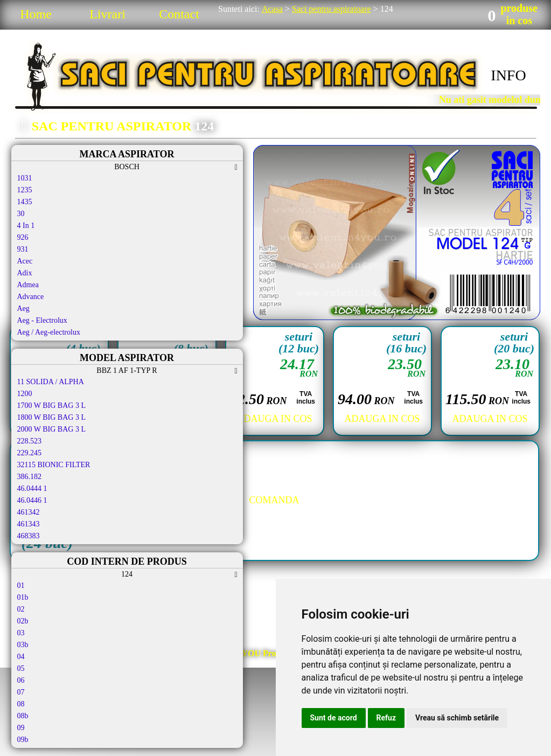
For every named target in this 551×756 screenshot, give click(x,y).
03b (23, 645)
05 (21, 668)
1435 (25, 202)
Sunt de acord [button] (334, 718)
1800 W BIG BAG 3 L (51, 417)
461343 (29, 524)
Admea (28, 285)
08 (21, 704)
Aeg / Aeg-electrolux (49, 332)
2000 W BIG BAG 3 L (51, 429)
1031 (25, 178)
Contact (179, 14)
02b (23, 621)
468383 (29, 536)
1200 (25, 394)
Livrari (107, 14)
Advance (31, 297)
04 (21, 657)
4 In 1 (26, 226)
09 (21, 728)
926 (23, 237)
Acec (25, 261)
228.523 (30, 441)
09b (23, 740)
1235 (25, 190)
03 (21, 633)
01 (21, 585)
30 (21, 214)
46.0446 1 (32, 500)
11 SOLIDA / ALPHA (51, 382)
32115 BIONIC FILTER (54, 465)
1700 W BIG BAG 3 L (51, 405)
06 (21, 680)
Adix (25, 273)
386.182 (30, 477)
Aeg (23, 308)
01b (23, 597)
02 (21, 609)
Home (36, 14)
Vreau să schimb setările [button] (457, 718)
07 (21, 692)
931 (23, 249)
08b (23, 716)
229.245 (30, 453)
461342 (29, 512)
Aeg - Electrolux (42, 320)
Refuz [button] (386, 718)
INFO (508, 75)
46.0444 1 (32, 488)
